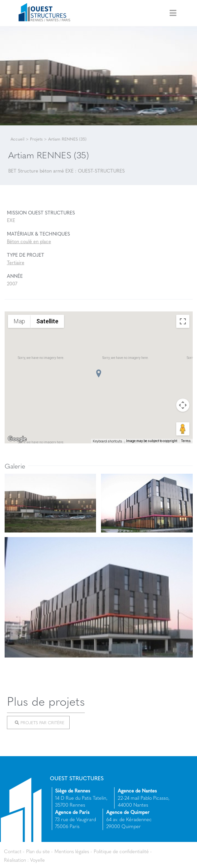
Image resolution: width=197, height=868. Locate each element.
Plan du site (38, 851)
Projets (36, 139)
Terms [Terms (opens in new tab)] (186, 441)
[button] (99, 373)
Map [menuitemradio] (19, 321)
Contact (13, 851)
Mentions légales (72, 851)
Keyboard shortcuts (107, 441)
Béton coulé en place (29, 241)
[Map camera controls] (183, 405)
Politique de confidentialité (121, 851)
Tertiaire (16, 262)
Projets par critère (40, 723)
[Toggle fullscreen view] (183, 321)
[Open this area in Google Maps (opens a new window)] (17, 439)
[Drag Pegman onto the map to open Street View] (183, 429)
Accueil (17, 139)
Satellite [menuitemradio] (47, 321)
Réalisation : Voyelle (24, 860)
